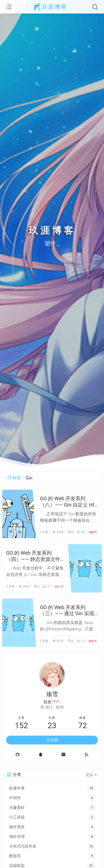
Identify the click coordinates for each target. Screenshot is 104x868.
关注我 (52, 740)
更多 (92, 775)
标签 (14, 478)
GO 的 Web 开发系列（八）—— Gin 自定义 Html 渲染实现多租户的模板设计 (68, 508)
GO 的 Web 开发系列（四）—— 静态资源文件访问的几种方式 (33, 559)
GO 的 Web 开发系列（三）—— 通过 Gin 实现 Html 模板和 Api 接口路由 (68, 614)
